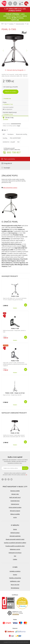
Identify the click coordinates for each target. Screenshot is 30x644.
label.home (2, 24)
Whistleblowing (15, 588)
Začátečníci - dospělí (9, 142)
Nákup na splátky (15, 514)
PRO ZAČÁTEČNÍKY (15, 138)
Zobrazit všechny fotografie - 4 (16, 70)
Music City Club (15, 585)
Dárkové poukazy (15, 533)
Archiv (15, 517)
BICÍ (6, 24)
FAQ (15, 556)
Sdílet (5, 130)
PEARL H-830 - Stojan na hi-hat (15, 393)
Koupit (26, 305)
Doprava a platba (15, 491)
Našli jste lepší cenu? (15, 497)
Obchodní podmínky (15, 536)
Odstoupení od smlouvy (15, 553)
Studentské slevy (15, 501)
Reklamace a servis (15, 549)
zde (26, 475)
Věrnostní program (15, 511)
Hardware (11, 24)
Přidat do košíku (11, 92)
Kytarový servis (15, 504)
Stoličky (28, 24)
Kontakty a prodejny (15, 571)
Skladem (15, 308)
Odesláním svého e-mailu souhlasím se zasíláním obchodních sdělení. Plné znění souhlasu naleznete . (15, 474)
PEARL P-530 (15, 328)
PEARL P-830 (15, 361)
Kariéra (15, 575)
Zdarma (5, 119)
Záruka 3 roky (9, 118)
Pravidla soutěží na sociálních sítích (15, 546)
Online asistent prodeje (15, 507)
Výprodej (6, 345)
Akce (5, 313)
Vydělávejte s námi (15, 581)
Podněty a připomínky (15, 578)
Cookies (15, 559)
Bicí (18, 142)
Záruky (15, 529)
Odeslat (25, 468)
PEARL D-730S (15, 433)
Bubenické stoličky (20, 24)
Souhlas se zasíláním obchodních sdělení (15, 543)
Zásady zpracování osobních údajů (15, 539)
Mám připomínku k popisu (10, 188)
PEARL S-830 (15, 296)
